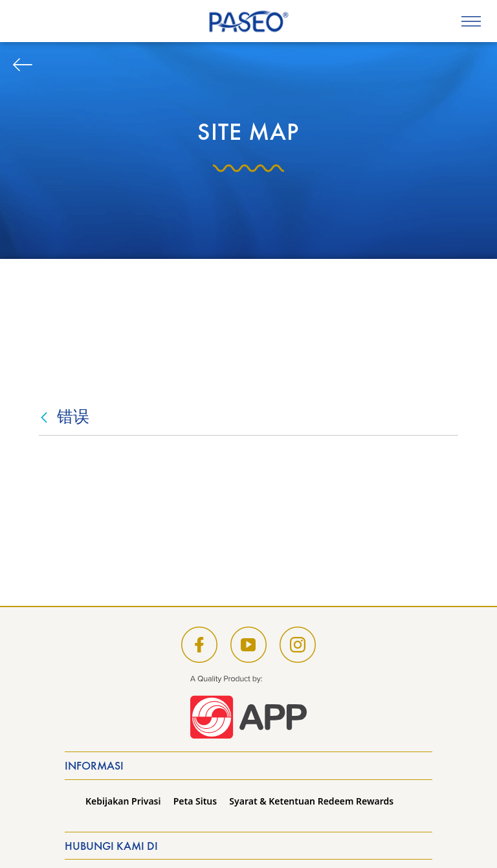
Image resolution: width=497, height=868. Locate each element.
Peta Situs (195, 801)
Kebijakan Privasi (123, 801)
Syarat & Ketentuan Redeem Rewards (311, 801)
